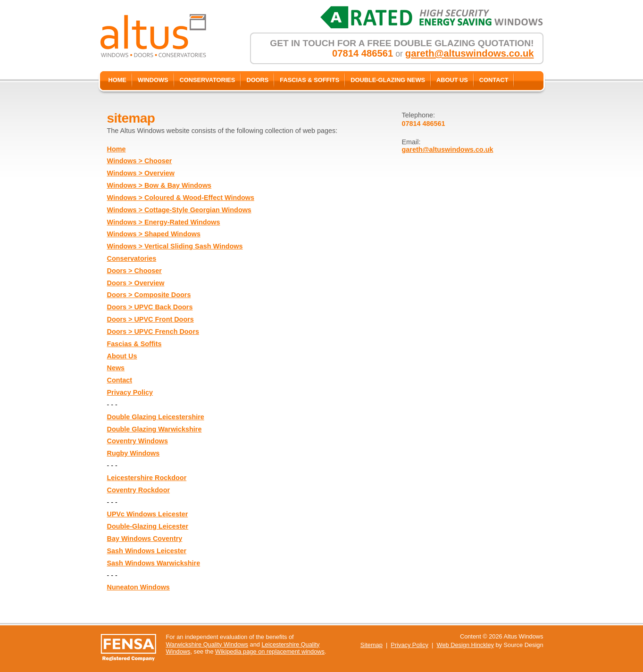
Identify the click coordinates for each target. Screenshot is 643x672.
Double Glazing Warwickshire (154, 429)
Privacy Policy (130, 392)
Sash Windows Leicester (147, 551)
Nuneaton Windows (138, 587)
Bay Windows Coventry (145, 539)
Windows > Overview (141, 173)
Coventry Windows (138, 441)
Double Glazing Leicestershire (156, 417)
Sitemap (372, 645)
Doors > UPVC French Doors (153, 332)
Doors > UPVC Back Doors (150, 307)
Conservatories (132, 258)
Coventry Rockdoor (139, 490)
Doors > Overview (136, 283)
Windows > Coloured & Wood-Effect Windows (181, 198)
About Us (122, 356)
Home (117, 149)
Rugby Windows (134, 453)
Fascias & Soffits (134, 344)
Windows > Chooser (140, 161)
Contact (120, 380)
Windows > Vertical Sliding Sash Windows (175, 246)
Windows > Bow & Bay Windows (159, 185)
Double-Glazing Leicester (148, 526)
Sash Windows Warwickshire (154, 563)
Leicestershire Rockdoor (147, 478)
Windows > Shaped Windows (154, 234)
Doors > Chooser (134, 271)
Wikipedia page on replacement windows (270, 651)
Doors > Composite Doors (149, 295)
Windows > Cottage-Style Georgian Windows (179, 210)
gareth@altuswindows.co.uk (470, 53)
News (116, 368)
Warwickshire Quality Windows (207, 644)
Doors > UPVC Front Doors (150, 319)
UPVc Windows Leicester (148, 514)
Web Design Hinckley (465, 645)
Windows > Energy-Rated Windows (164, 222)
